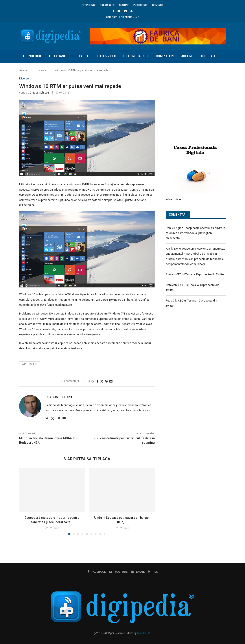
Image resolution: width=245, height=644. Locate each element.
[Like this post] (93, 381)
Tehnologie (32, 56)
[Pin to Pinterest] (106, 381)
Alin (168, 248)
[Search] (224, 82)
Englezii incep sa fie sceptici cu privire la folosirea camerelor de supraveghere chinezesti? (195, 233)
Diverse (55, 69)
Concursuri (32, 69)
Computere (165, 56)
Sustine (124, 5)
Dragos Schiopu (39, 93)
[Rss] (131, 11)
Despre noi (89, 5)
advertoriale (173, 199)
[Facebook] (113, 11)
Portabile (81, 56)
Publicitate (141, 5)
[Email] (125, 11)
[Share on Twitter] (102, 381)
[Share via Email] (111, 381)
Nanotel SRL (144, 633)
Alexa (169, 274)
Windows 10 (30, 364)
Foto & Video (106, 56)
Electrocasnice (136, 56)
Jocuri (187, 56)
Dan (168, 228)
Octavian (171, 285)
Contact (158, 5)
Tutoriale (207, 56)
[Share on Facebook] (98, 381)
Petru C (170, 300)
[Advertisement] (199, 106)
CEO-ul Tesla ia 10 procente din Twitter (200, 274)
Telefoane (57, 56)
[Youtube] (119, 11)
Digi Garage (107, 5)
